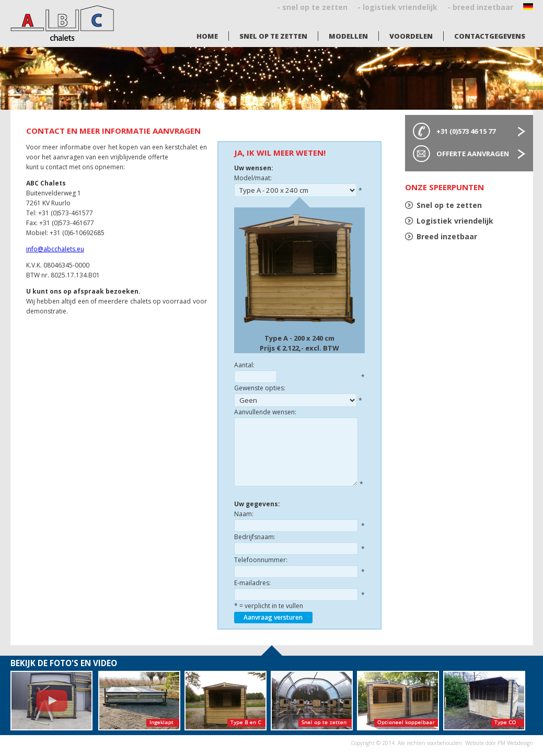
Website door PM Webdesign (499, 743)
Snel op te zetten (273, 36)
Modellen (348, 36)
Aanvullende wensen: (265, 412)
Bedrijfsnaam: (255, 537)
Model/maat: (253, 178)
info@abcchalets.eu (55, 249)
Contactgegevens (490, 36)
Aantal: (244, 365)
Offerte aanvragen (473, 154)
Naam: (244, 514)
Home (207, 36)
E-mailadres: (252, 583)
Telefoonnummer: (261, 560)
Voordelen (411, 36)
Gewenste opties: (260, 388)
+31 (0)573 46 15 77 (466, 131)
